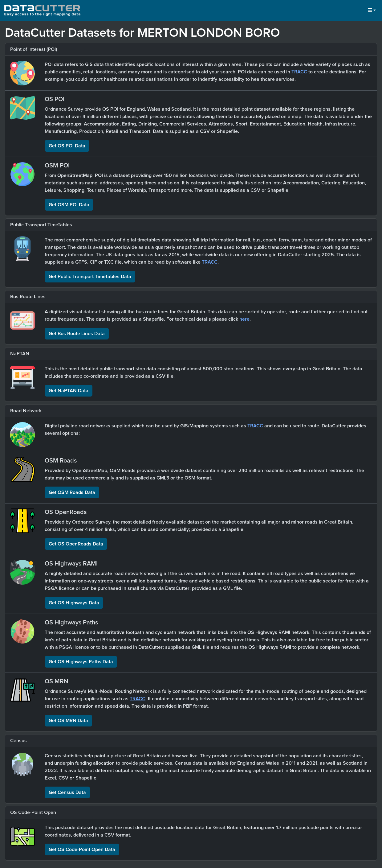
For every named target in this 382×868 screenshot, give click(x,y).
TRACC (299, 72)
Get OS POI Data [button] (67, 146)
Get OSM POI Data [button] (69, 205)
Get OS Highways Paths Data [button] (81, 662)
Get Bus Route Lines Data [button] (77, 334)
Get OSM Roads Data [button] (72, 492)
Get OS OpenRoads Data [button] (76, 544)
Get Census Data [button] (67, 792)
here (244, 319)
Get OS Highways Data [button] (74, 603)
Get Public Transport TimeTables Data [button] (90, 277)
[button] (372, 10)
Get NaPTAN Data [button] (69, 391)
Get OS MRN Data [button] (68, 721)
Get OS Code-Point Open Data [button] (82, 849)
